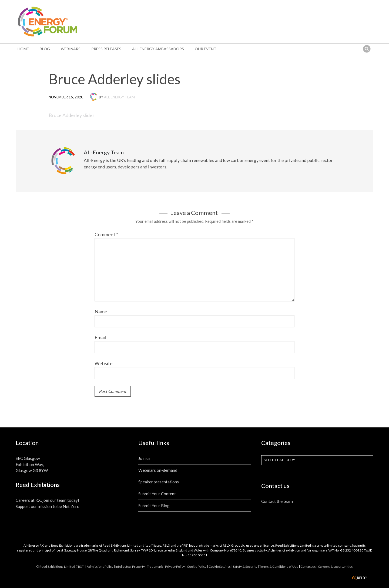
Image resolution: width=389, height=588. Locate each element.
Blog (45, 49)
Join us (144, 458)
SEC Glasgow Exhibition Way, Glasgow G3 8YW (32, 464)
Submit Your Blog (154, 506)
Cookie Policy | (198, 567)
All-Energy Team (119, 97)
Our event (206, 49)
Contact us (308, 567)
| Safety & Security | (245, 567)
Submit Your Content (157, 494)
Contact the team (277, 501)
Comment (106, 234)
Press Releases (106, 49)
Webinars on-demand (158, 470)
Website (104, 363)
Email (100, 337)
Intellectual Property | (131, 567)
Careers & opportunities (335, 567)
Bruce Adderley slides (72, 115)
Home (23, 49)
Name (101, 311)
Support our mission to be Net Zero (48, 506)
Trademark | (156, 567)
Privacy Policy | (176, 567)
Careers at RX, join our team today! (47, 500)
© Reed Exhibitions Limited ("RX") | (61, 567)
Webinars (71, 49)
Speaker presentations (159, 482)
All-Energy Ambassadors (158, 49)
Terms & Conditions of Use (279, 567)
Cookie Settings (220, 567)
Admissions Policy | (101, 567)
